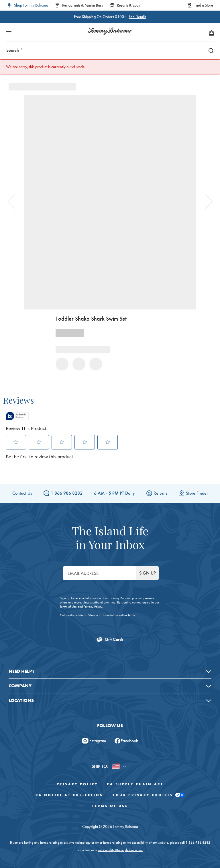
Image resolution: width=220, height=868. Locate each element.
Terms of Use (68, 607)
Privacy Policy (93, 607)
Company (20, 686)
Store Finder (193, 493)
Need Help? (22, 671)
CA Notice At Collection (70, 795)
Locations (21, 700)
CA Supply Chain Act (135, 784)
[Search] (210, 50)
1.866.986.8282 (198, 843)
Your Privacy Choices (148, 795)
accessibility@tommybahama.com (121, 850)
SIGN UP (148, 573)
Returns (157, 493)
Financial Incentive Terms (118, 615)
